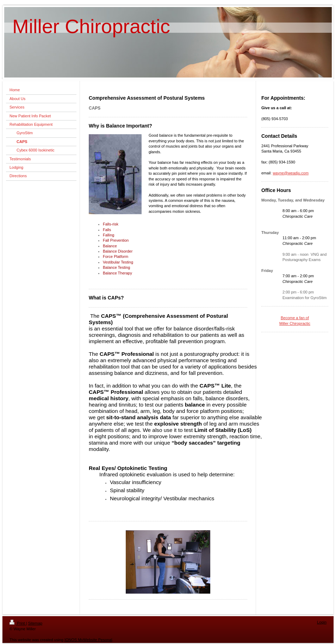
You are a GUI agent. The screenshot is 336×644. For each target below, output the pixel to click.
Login (322, 622)
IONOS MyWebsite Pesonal (88, 640)
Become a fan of (295, 318)
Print (18, 623)
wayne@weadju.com (291, 173)
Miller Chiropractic (295, 323)
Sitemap (35, 623)
